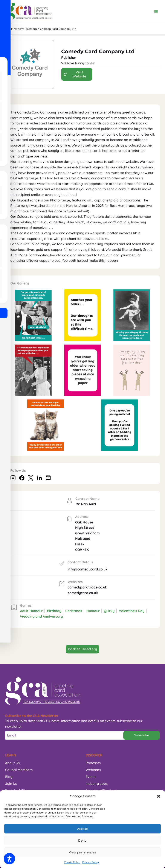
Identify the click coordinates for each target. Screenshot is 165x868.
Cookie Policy (72, 862)
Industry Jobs (97, 783)
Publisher (69, 57)
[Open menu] (156, 11)
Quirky (109, 611)
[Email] (66, 735)
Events (91, 777)
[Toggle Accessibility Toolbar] (9, 859)
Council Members (19, 770)
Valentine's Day (132, 611)
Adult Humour (31, 611)
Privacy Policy (91, 862)
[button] (159, 796)
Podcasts (93, 763)
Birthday (54, 611)
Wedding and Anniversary (41, 616)
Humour (93, 611)
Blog (9, 777)
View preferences (82, 852)
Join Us (11, 783)
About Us (12, 763)
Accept (83, 829)
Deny (82, 840)
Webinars (93, 770)
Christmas (74, 611)
